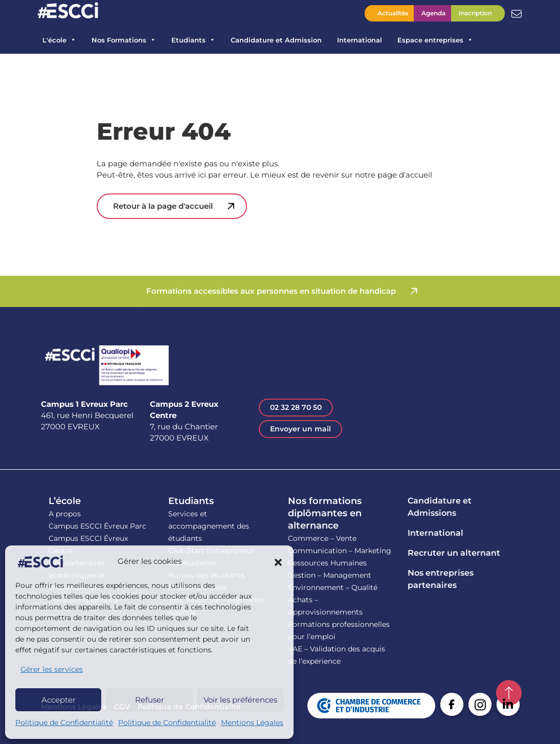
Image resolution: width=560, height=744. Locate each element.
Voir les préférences (240, 700)
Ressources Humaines (327, 563)
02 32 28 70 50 (296, 407)
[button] (278, 562)
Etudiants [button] (193, 40)
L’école (65, 501)
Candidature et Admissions (440, 507)
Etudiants (191, 501)
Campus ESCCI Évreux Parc (97, 526)
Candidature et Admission (276, 40)
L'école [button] (59, 40)
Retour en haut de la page (509, 693)
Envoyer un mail (300, 429)
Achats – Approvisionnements (325, 606)
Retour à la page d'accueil (163, 206)
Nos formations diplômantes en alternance (325, 513)
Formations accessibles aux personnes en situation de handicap (271, 291)
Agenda (433, 13)
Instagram (480, 704)
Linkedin (508, 704)
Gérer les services (52, 669)
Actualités (393, 13)
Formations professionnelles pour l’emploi (339, 630)
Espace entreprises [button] (435, 40)
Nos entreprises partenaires (441, 579)
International (360, 40)
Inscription (475, 13)
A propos (65, 514)
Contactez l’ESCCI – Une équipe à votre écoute (517, 13)
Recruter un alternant (454, 553)
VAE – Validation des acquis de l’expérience (337, 655)
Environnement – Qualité (333, 587)
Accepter (59, 700)
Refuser (150, 700)
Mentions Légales (252, 723)
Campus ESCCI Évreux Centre (88, 544)
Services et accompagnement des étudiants (209, 526)
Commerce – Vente (322, 538)
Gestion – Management (330, 575)
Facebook (452, 704)
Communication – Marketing (340, 551)
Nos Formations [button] (124, 40)
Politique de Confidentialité (64, 723)
